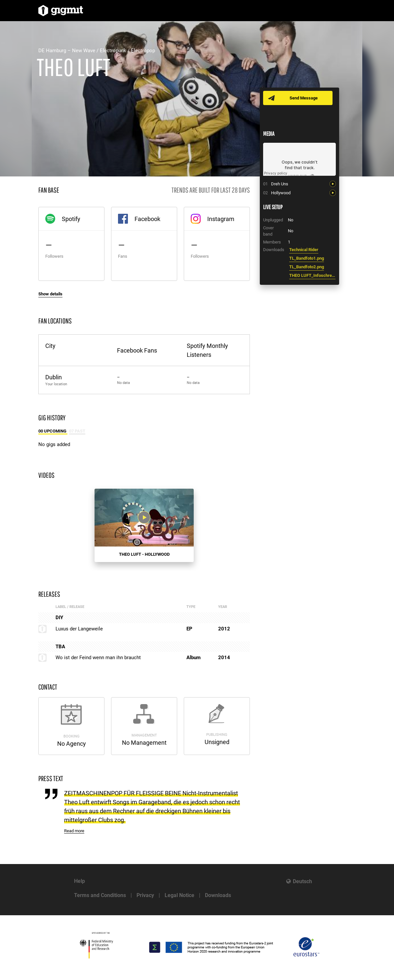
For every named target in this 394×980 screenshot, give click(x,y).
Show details (50, 294)
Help (79, 881)
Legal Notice (179, 895)
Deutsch (302, 881)
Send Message (304, 98)
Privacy (145, 895)
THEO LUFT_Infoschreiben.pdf (312, 275)
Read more (74, 831)
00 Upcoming (53, 431)
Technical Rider (304, 250)
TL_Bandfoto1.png (307, 258)
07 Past (77, 431)
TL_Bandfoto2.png (307, 267)
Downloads (218, 895)
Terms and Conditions (100, 895)
